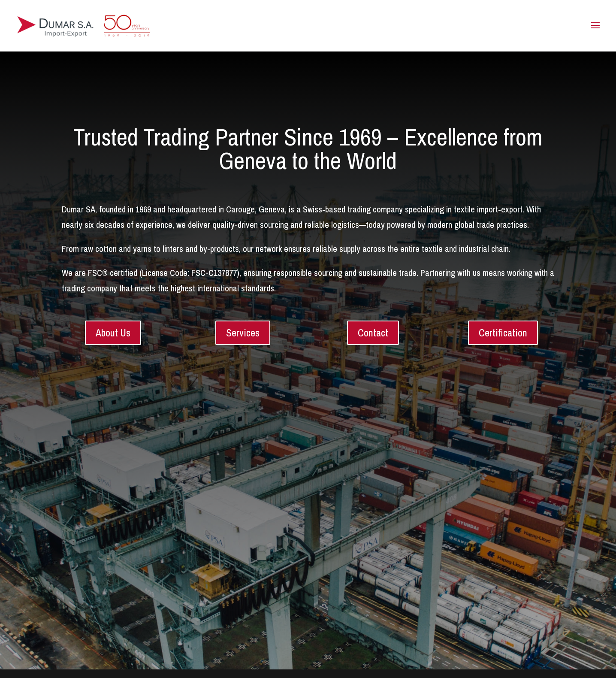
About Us (113, 333)
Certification (503, 333)
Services (243, 333)
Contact (373, 333)
